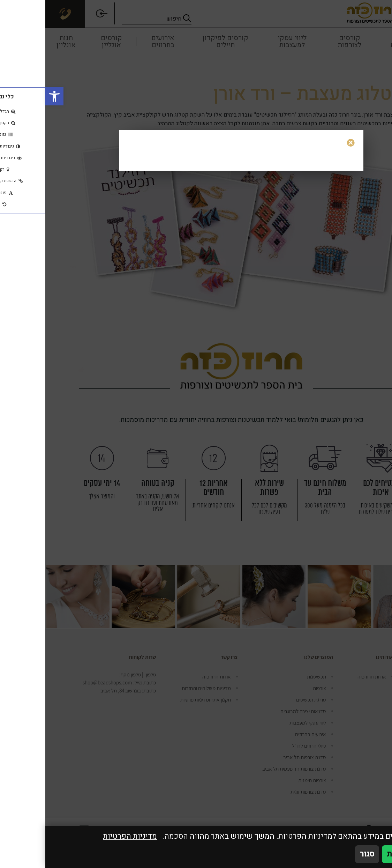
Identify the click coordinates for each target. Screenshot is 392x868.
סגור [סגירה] (322, 854)
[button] (9, 96)
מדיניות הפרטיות (85, 836)
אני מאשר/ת (361, 854)
